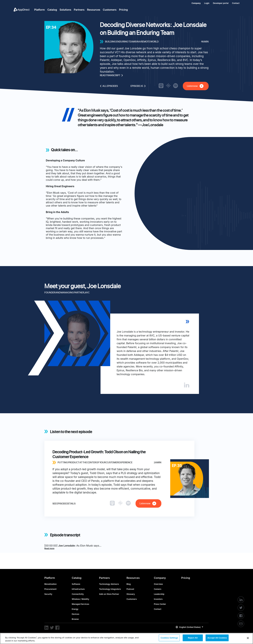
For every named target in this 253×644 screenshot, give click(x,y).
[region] (126, 638)
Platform (50, 578)
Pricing (186, 578)
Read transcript (111, 75)
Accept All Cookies (217, 638)
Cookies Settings (169, 638)
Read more (49, 548)
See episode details (64, 504)
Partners (104, 578)
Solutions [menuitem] (65, 10)
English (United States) (188, 627)
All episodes (109, 86)
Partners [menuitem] (79, 10)
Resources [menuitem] (94, 10)
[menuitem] (194, 3)
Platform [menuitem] (39, 10)
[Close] (248, 638)
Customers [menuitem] (110, 10)
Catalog (77, 578)
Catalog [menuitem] (52, 10)
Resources (133, 578)
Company (160, 578)
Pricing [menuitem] (123, 10)
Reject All (193, 638)
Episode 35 (138, 86)
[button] (189, 627)
